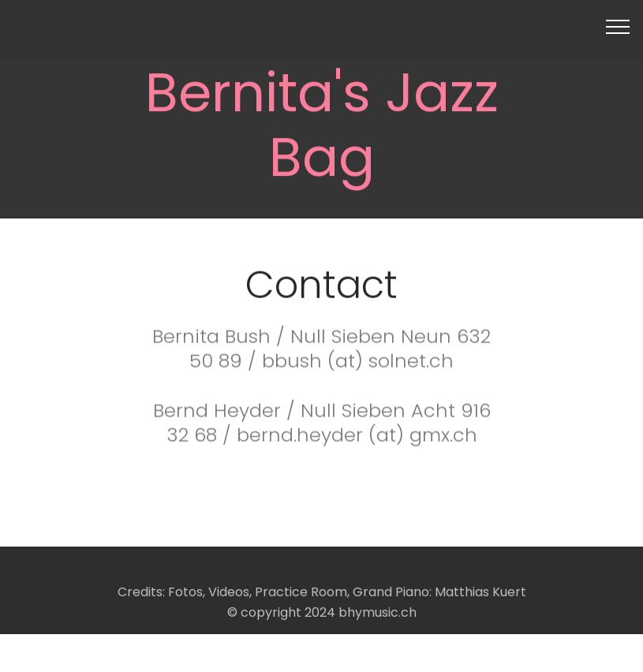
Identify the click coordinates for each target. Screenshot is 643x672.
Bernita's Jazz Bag (322, 127)
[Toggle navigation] (618, 26)
